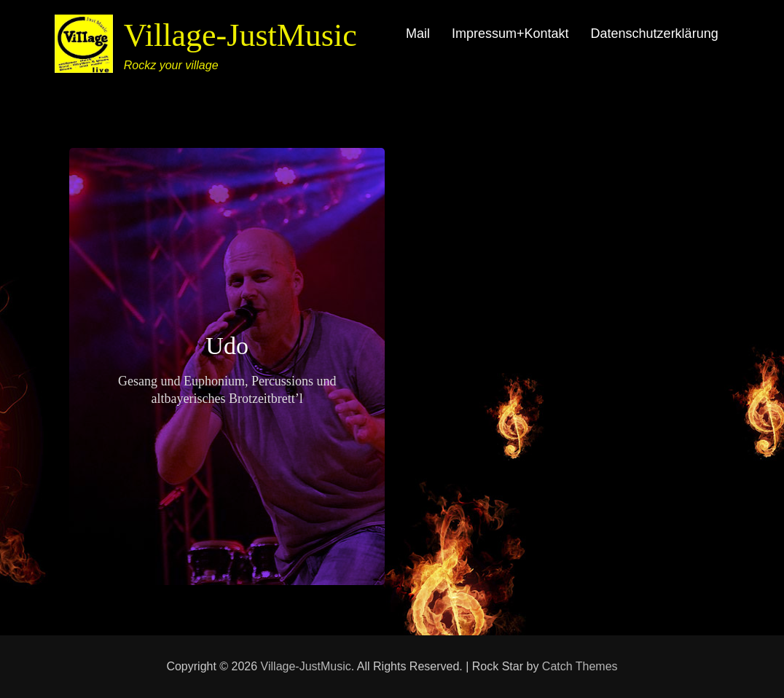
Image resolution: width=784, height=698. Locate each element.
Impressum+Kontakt (510, 34)
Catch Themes (580, 666)
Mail (418, 34)
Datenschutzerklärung (655, 34)
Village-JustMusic (240, 35)
